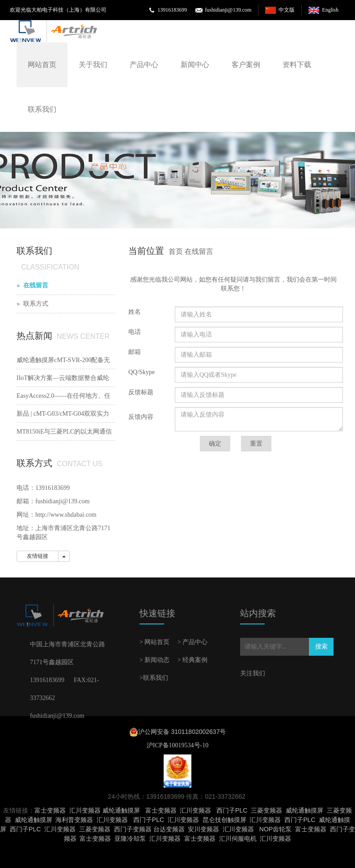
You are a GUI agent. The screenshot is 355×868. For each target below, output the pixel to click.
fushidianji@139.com (228, 10)
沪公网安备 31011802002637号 (182, 732)
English (330, 10)
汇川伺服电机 (238, 839)
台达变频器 (169, 829)
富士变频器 (50, 810)
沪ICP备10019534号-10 (177, 745)
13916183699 (172, 10)
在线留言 (199, 251)
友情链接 (38, 556)
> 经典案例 (192, 660)
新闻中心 (195, 65)
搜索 (321, 647)
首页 (176, 251)
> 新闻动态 (154, 660)
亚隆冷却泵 (130, 839)
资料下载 (297, 65)
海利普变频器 (74, 820)
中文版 (287, 10)
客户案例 (246, 65)
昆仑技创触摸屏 (224, 820)
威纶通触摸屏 (121, 810)
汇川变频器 (85, 810)
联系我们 (42, 109)
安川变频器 (203, 829)
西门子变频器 (133, 829)
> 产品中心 (192, 642)
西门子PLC (232, 810)
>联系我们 (154, 678)
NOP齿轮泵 (275, 829)
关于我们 (93, 65)
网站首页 (42, 65)
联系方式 (36, 304)
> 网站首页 (154, 642)
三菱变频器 (266, 810)
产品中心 (144, 65)
